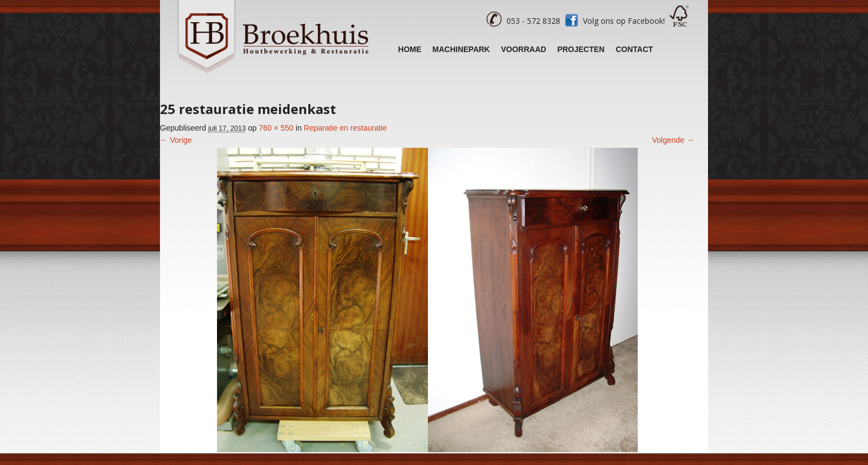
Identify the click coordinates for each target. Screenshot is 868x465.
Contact (634, 49)
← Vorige (176, 140)
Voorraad (524, 49)
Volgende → (673, 140)
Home (410, 49)
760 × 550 (276, 128)
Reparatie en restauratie (345, 128)
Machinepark (461, 49)
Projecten (581, 49)
